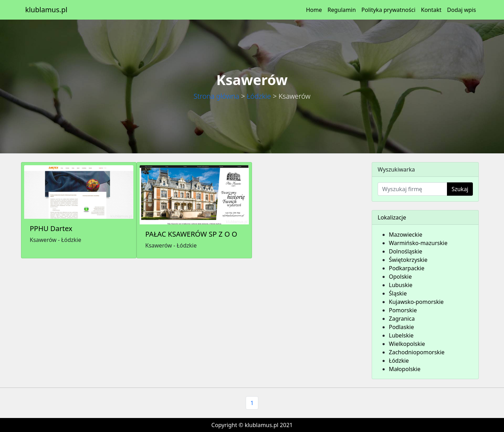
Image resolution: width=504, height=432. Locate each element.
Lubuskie (401, 285)
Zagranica (402, 319)
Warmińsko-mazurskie (418, 243)
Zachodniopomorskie (417, 352)
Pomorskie (403, 310)
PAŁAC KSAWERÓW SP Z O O (191, 234)
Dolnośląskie (405, 251)
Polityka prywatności (388, 10)
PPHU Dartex (51, 228)
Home (314, 10)
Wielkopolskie (407, 344)
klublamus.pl (46, 10)
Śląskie (398, 293)
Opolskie (400, 277)
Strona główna (216, 96)
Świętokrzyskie (408, 260)
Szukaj (460, 189)
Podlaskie (401, 327)
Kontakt (431, 10)
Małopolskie (405, 369)
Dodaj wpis (461, 10)
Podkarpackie (407, 268)
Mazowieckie (405, 235)
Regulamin (342, 10)
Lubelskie (401, 335)
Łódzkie (259, 96)
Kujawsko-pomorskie (416, 302)
